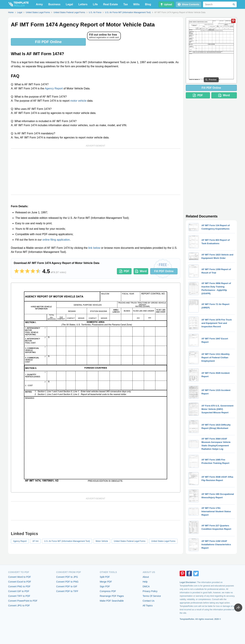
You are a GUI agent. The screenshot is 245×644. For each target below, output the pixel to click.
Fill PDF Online (48, 42)
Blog (148, 4)
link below (94, 248)
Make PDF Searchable (112, 601)
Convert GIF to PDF (19, 591)
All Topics (148, 606)
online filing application (56, 240)
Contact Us (148, 601)
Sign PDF (105, 586)
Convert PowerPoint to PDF (23, 601)
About (146, 577)
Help (145, 582)
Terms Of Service (152, 596)
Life (95, 4)
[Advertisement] (96, 172)
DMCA (146, 586)
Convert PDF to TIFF (67, 591)
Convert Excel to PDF (20, 582)
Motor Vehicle (102, 541)
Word (141, 271)
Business (54, 4)
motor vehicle (78, 101)
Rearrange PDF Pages (112, 596)
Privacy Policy (150, 591)
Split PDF (105, 577)
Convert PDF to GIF (67, 586)
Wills (136, 4)
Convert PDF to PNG (67, 582)
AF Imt (35, 541)
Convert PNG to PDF (19, 586)
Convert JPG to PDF (19, 606)
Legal (69, 4)
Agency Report (54, 88)
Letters (83, 4)
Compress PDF (108, 591)
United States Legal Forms (163, 541)
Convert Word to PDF (20, 577)
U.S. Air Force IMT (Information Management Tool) (67, 541)
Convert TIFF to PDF (19, 596)
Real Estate (110, 4)
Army (39, 4)
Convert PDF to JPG (67, 577)
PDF (124, 271)
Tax (126, 4)
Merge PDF (106, 582)
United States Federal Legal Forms (130, 541)
